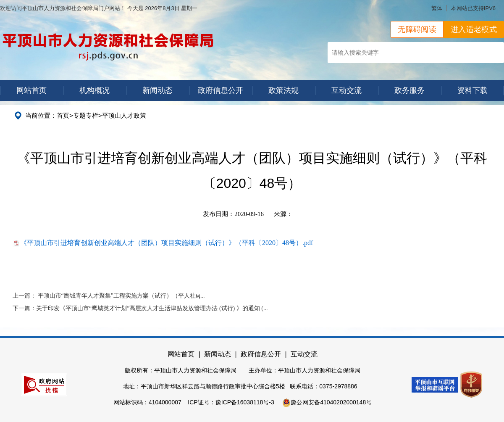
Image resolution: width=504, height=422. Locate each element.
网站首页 (31, 90)
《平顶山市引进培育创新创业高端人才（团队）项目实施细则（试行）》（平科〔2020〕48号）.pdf (167, 243)
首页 (63, 115)
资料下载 (472, 90)
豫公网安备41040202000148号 (327, 402)
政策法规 (283, 90)
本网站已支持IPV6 (473, 8)
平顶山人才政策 (124, 115)
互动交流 (346, 90)
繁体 (437, 8)
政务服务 (409, 90)
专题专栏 (86, 115)
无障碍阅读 (417, 29)
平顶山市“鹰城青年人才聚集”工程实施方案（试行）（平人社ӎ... (121, 296)
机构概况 (94, 90)
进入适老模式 (474, 29)
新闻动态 (157, 90)
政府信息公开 (220, 90)
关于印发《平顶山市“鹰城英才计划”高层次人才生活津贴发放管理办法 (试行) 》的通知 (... (152, 308)
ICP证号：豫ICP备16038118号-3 (231, 402)
